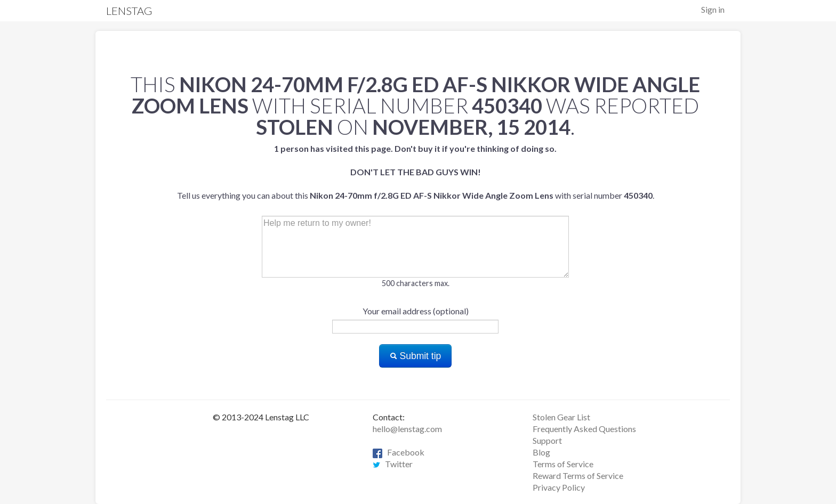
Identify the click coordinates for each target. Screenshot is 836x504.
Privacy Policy (559, 487)
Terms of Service (563, 464)
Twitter (393, 464)
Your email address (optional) (416, 311)
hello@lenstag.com (407, 429)
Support (547, 440)
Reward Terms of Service (578, 475)
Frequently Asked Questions (584, 429)
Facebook (399, 452)
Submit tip (416, 356)
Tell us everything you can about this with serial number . (416, 172)
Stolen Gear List (561, 417)
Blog (541, 452)
